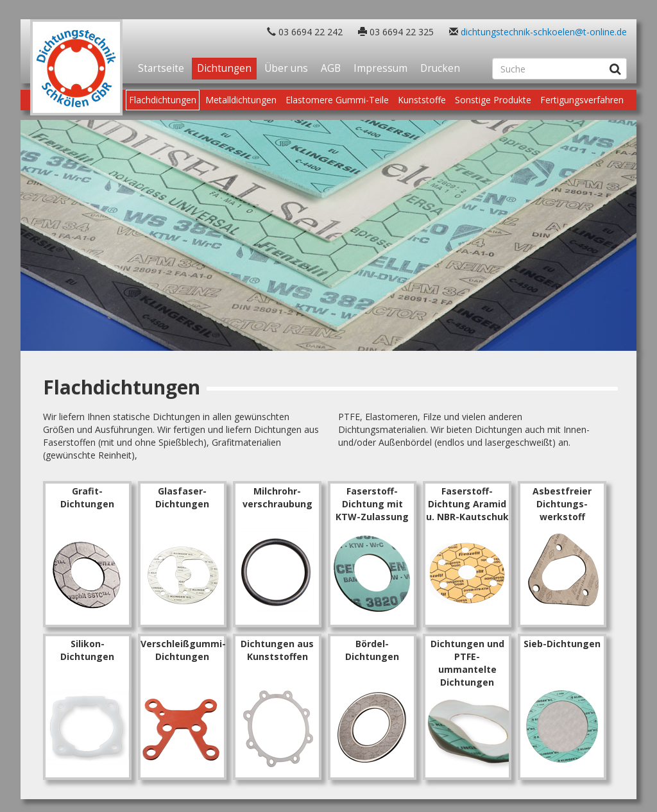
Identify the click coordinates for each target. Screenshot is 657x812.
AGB (331, 68)
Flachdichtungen (163, 100)
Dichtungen (224, 68)
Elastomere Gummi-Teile (337, 100)
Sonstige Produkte (493, 100)
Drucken (440, 68)
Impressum (380, 68)
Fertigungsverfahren (582, 100)
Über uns (286, 68)
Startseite (161, 68)
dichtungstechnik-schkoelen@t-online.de (544, 32)
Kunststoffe (422, 100)
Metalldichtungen (241, 100)
